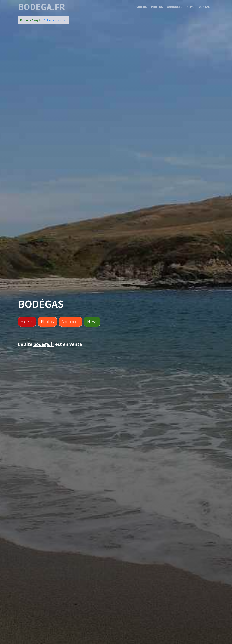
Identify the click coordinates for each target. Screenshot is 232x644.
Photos (157, 7)
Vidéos (27, 321)
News (190, 7)
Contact (205, 7)
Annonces (175, 7)
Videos (142, 7)
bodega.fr (42, 7)
